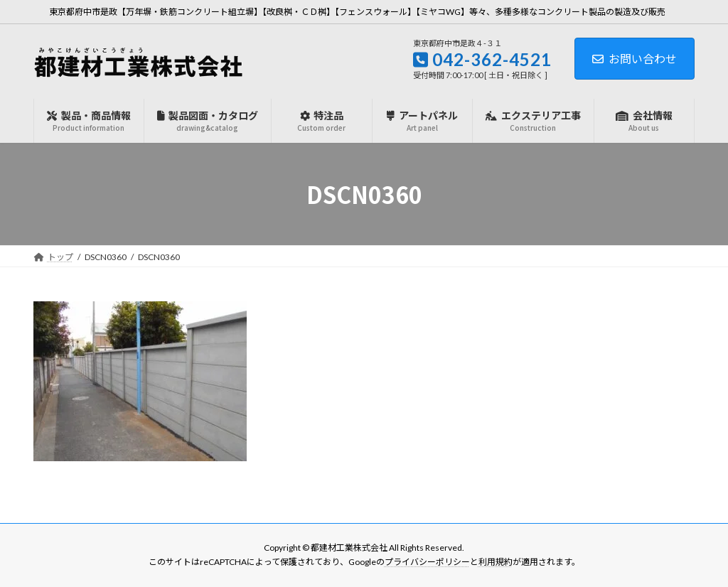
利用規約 (496, 562)
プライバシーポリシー (427, 562)
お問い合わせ (635, 59)
